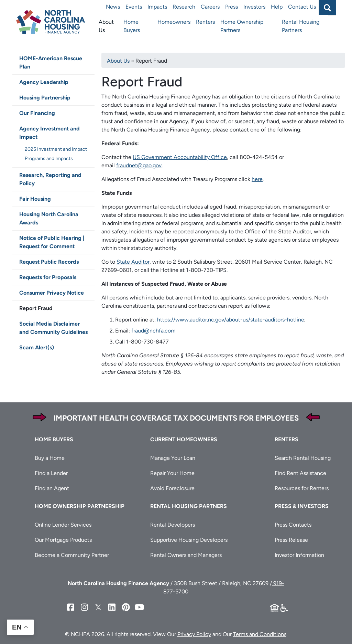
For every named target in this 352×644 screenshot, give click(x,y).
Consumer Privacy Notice (52, 293)
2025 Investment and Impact (56, 149)
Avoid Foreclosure (172, 488)
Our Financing (37, 113)
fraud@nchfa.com (153, 331)
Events (134, 7)
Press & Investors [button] (302, 506)
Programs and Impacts (49, 159)
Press (232, 7)
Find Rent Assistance (300, 473)
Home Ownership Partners (242, 26)
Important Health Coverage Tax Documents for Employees (176, 418)
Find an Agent (52, 488)
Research (184, 7)
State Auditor (133, 262)
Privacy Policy (194, 634)
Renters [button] (287, 439)
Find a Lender (51, 473)
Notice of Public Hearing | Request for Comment (52, 242)
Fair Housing (35, 199)
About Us (106, 26)
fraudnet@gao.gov (139, 165)
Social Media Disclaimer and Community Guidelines (53, 328)
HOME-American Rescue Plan (51, 62)
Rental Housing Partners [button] (189, 506)
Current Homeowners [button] (184, 439)
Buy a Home (50, 458)
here (257, 179)
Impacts (157, 7)
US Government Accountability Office (180, 157)
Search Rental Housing (303, 458)
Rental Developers (173, 525)
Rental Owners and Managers (186, 555)
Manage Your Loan (173, 458)
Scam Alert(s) (37, 347)
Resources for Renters (302, 488)
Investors (254, 7)
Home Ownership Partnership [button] (80, 506)
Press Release (291, 540)
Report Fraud (36, 308)
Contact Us (302, 7)
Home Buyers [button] (54, 439)
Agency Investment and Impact (49, 133)
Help (277, 7)
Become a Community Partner (72, 555)
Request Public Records (49, 262)
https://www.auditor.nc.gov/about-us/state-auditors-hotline (231, 320)
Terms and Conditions (260, 634)
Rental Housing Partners (301, 26)
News (113, 7)
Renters (205, 22)
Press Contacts (293, 525)
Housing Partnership (45, 98)
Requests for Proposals (48, 277)
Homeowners (174, 22)
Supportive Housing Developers (189, 540)
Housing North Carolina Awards (49, 218)
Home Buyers (132, 26)
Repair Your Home (172, 473)
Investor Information (299, 555)
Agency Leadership (44, 82)
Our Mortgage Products (63, 540)
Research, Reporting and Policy (50, 179)
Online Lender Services (63, 525)
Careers (210, 7)
